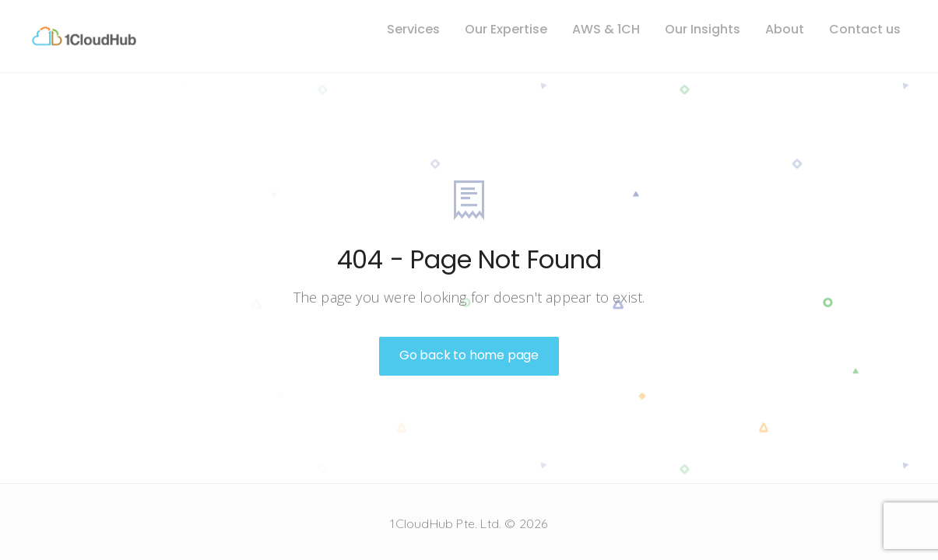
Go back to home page (469, 355)
